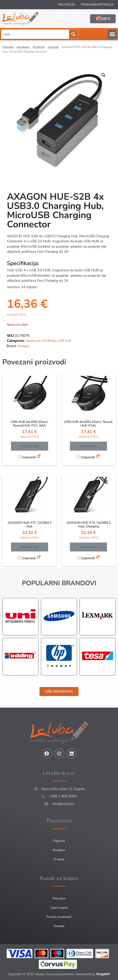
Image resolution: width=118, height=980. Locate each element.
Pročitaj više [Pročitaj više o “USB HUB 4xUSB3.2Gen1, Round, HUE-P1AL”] (88, 446)
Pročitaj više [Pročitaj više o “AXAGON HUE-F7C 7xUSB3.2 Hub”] (30, 547)
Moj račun (67, 5)
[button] (112, 34)
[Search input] (35, 34)
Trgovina (59, 841)
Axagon (24, 346)
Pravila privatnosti (59, 917)
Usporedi (27, 457)
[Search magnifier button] (74, 34)
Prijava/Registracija (97, 5)
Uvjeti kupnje (59, 908)
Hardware (23, 47)
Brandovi (59, 850)
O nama (59, 859)
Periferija (39, 47)
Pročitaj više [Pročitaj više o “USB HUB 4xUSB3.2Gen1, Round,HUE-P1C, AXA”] (30, 446)
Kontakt (59, 926)
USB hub (53, 47)
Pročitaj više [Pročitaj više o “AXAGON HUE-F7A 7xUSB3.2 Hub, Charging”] (88, 547)
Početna (8, 47)
